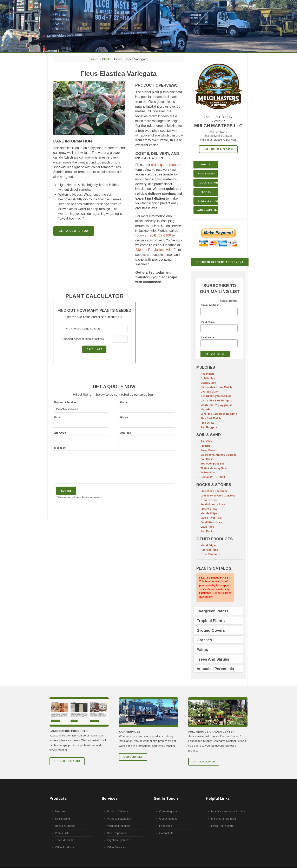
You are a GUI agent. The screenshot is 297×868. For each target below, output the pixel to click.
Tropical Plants (211, 621)
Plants (206, 192)
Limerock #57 (209, 509)
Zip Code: (60, 433)
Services (110, 798)
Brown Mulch (224, 387)
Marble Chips (209, 513)
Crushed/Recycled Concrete (218, 496)
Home (94, 59)
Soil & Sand (206, 174)
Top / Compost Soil (213, 464)
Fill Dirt (205, 446)
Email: (58, 418)
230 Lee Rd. (156, 250)
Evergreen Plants (212, 611)
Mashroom (207, 455)
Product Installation (119, 819)
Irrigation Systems (118, 840)
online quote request (166, 165)
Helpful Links (218, 798)
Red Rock (206, 531)
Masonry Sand (219, 468)
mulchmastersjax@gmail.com (218, 140)
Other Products (210, 554)
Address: (126, 433)
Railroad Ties (209, 550)
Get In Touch (166, 798)
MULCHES (206, 367)
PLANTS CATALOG (214, 568)
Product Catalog (67, 761)
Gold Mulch (208, 378)
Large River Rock (211, 518)
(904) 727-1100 (160, 235)
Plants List (62, 833)
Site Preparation (117, 833)
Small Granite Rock (213, 505)
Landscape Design (207, 210)
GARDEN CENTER (204, 762)
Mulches (60, 811)
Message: (60, 448)
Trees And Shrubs (213, 659)
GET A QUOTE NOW (74, 231)
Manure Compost (227, 455)
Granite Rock (209, 500)
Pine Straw (207, 423)
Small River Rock (211, 522)
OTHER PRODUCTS (214, 539)
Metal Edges (208, 545)
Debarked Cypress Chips (216, 396)
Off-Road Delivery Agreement (220, 262)
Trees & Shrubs (208, 201)
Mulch (206, 165)
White (204, 468)
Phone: (124, 418)
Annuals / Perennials (215, 669)
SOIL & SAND (209, 435)
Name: (124, 402)
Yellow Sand (208, 473)
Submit (66, 491)
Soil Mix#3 (207, 459)
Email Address (212, 305)
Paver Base (208, 450)
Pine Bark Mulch (211, 418)
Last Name (208, 337)
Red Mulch (207, 374)
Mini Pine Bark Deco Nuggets (219, 414)
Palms (202, 650)
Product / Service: (65, 402)
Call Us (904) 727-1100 (218, 149)
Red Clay (206, 441)
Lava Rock (207, 527)
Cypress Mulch (210, 392)
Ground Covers (211, 630)
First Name (208, 322)
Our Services (133, 757)
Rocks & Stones (65, 826)
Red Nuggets (209, 427)
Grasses (204, 640)
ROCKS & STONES (214, 485)
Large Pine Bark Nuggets (216, 401)
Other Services (116, 847)
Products (58, 798)
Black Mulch (208, 383)
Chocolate (207, 387)
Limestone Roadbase (214, 491)
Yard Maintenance (118, 826)
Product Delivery (117, 811)
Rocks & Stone (208, 183)
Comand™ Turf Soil (213, 477)
